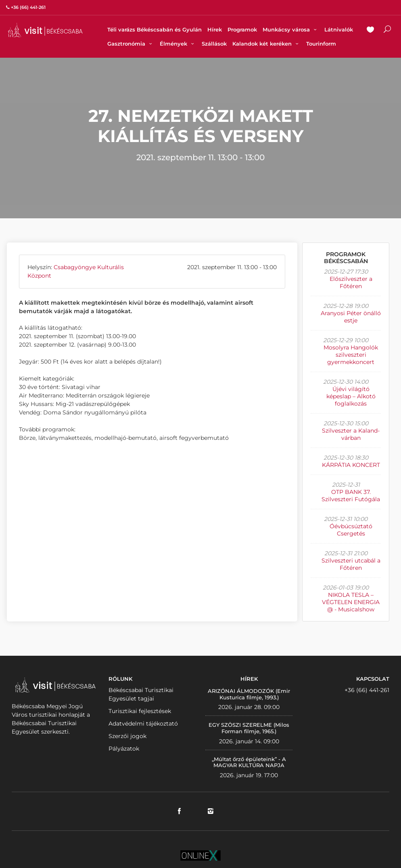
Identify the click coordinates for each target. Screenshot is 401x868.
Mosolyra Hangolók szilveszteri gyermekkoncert (351, 355)
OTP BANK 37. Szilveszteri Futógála (351, 496)
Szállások (214, 44)
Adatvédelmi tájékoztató (143, 724)
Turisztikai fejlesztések (140, 711)
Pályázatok (124, 749)
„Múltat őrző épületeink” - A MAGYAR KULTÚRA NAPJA (249, 762)
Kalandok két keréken (266, 44)
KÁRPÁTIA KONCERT (351, 465)
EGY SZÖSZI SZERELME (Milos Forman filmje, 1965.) (249, 728)
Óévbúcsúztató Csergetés (351, 530)
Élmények (178, 44)
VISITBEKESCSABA (45, 30)
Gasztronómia (131, 44)
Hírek (215, 29)
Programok (242, 29)
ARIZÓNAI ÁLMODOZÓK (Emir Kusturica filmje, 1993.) (249, 694)
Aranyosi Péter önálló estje (351, 317)
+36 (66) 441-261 (367, 690)
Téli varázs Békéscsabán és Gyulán (155, 29)
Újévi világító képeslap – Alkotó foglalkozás (351, 396)
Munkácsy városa (291, 29)
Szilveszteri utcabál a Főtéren (351, 564)
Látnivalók (339, 29)
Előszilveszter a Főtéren (351, 282)
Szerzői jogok (127, 736)
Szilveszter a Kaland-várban (351, 434)
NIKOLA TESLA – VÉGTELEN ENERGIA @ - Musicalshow (351, 602)
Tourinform (321, 44)
